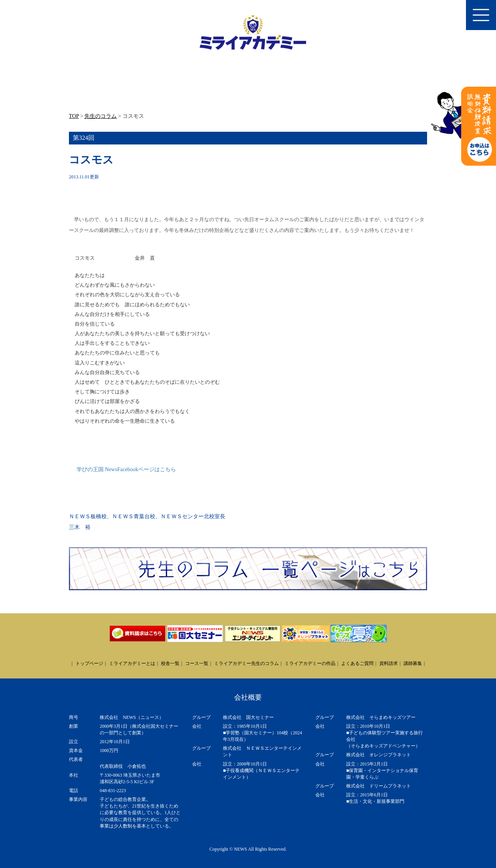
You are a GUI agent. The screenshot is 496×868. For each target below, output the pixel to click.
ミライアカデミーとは (132, 663)
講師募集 (413, 663)
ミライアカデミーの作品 (310, 663)
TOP (74, 116)
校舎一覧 (170, 663)
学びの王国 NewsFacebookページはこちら (126, 469)
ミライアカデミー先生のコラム (246, 663)
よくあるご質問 (357, 663)
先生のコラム (101, 116)
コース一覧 (197, 663)
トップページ (89, 663)
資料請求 (389, 663)
